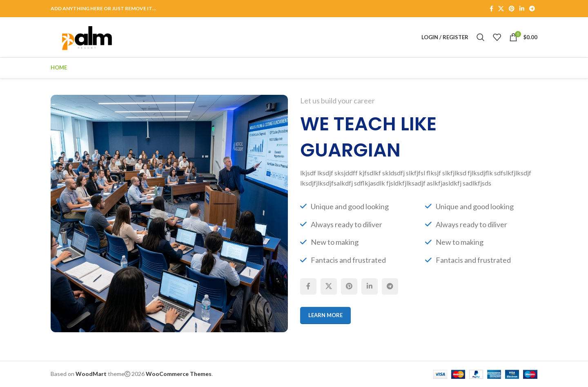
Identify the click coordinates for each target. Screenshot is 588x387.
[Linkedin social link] (522, 9)
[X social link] (501, 9)
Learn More (325, 315)
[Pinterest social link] (512, 9)
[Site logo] (87, 37)
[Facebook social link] (491, 9)
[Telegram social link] (532, 9)
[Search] (481, 37)
